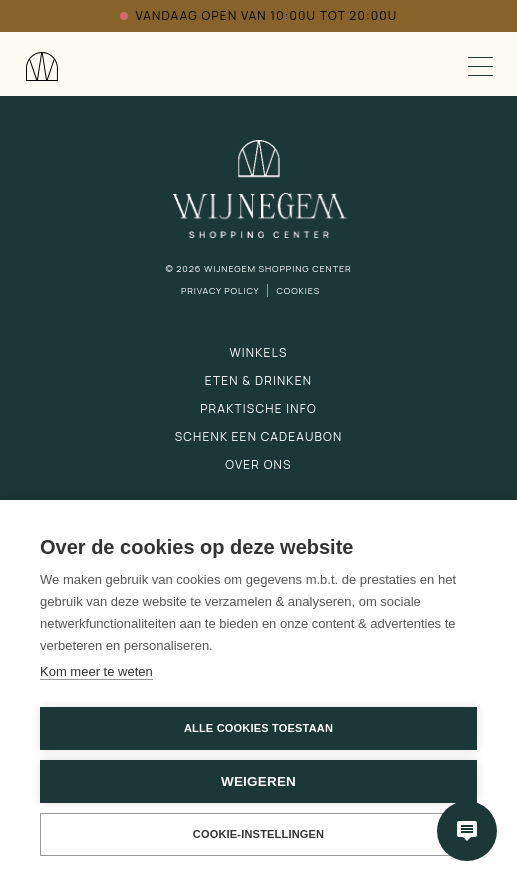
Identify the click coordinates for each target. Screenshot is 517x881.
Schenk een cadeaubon (259, 436)
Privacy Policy (220, 290)
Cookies (298, 290)
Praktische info (258, 408)
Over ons (258, 464)
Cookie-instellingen (259, 834)
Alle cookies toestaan (258, 728)
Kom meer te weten (96, 671)
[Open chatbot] (467, 831)
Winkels (258, 352)
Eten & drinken (258, 380)
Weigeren (258, 781)
